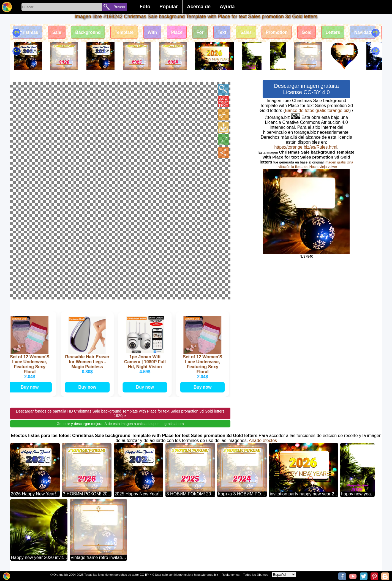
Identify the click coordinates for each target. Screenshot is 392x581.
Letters (337, 32)
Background (89, 32)
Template (126, 32)
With (154, 32)
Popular (169, 7)
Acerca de (199, 7)
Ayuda (227, 7)
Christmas (28, 32)
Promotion (281, 32)
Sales (249, 32)
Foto (145, 7)
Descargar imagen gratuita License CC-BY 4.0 (306, 89)
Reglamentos (231, 575)
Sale (57, 32)
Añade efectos (263, 440)
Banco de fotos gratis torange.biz (317, 111)
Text (225, 32)
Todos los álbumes (256, 575)
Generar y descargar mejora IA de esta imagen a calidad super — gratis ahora (120, 423)
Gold (311, 32)
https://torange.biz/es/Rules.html (306, 147)
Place (179, 32)
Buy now (30, 387)
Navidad (368, 32)
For (203, 32)
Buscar (119, 7)
